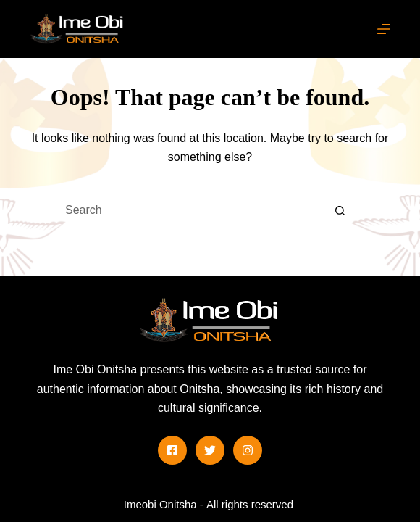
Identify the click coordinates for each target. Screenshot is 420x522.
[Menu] (384, 29)
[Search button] (340, 211)
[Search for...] (196, 211)
